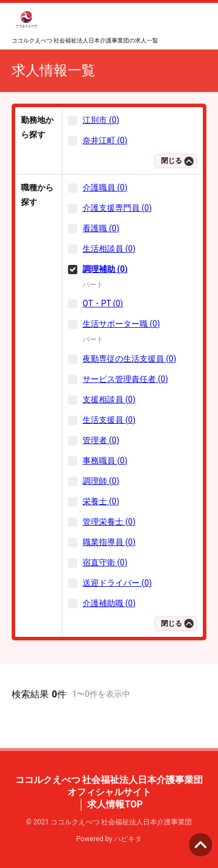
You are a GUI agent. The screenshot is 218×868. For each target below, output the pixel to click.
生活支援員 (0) (109, 420)
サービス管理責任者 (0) (125, 379)
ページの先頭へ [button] (201, 845)
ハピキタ (128, 839)
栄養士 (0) (101, 501)
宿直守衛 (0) (105, 562)
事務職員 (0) (105, 460)
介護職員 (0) (105, 187)
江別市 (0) (101, 120)
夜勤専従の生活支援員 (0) (129, 359)
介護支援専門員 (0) (117, 208)
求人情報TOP (115, 804)
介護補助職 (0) (109, 603)
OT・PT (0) (103, 303)
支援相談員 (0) (109, 399)
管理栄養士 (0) (109, 522)
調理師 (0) (101, 481)
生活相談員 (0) (109, 249)
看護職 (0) (101, 228)
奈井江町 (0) (105, 140)
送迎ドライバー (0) (117, 583)
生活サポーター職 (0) (121, 324)
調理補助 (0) (105, 269)
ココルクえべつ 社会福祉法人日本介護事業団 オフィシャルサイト (109, 786)
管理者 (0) (101, 440)
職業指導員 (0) (109, 542)
